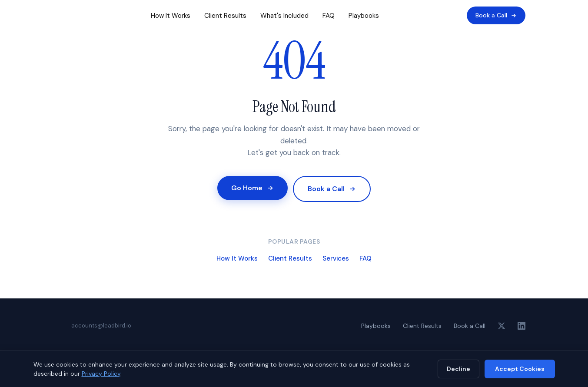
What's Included (284, 16)
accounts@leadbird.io (101, 326)
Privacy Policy (101, 374)
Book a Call (496, 15)
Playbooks (364, 16)
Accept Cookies (520, 369)
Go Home (252, 188)
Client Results (225, 16)
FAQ (329, 16)
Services (336, 258)
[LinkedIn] (522, 326)
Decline (458, 369)
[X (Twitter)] (502, 326)
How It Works (171, 16)
